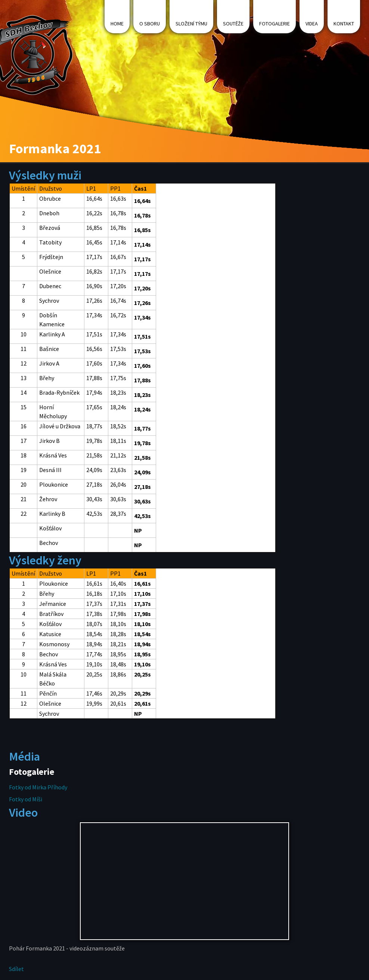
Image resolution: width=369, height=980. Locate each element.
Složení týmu (191, 24)
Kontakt (344, 24)
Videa (312, 24)
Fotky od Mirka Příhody (38, 787)
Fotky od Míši (26, 799)
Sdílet (16, 969)
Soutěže (233, 24)
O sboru (150, 24)
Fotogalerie (275, 24)
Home (117, 24)
